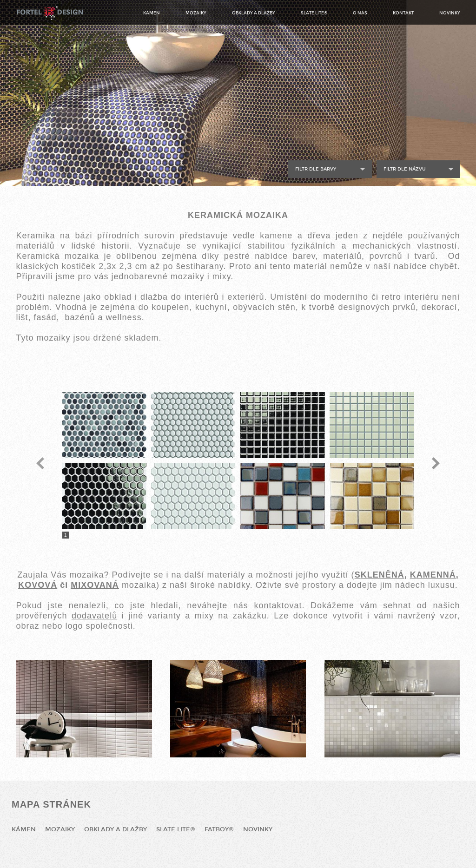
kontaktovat (278, 605)
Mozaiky (196, 13)
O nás (360, 13)
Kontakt (403, 13)
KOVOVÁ (38, 585)
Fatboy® (219, 829)
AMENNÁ (436, 575)
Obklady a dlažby (254, 13)
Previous (40, 463)
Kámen (152, 13)
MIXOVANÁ (95, 585)
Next (436, 463)
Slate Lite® (314, 13)
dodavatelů (94, 616)
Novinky (450, 13)
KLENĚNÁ (383, 575)
